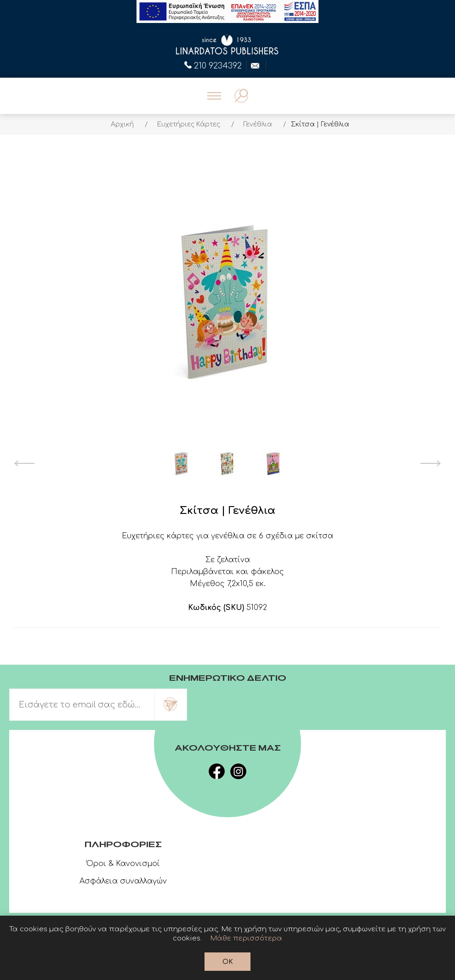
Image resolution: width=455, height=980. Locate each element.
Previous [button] (24, 463)
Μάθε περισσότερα (246, 938)
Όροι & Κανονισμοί (123, 864)
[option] (182, 463)
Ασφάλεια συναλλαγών (123, 881)
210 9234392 (213, 65)
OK (228, 962)
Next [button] (431, 463)
